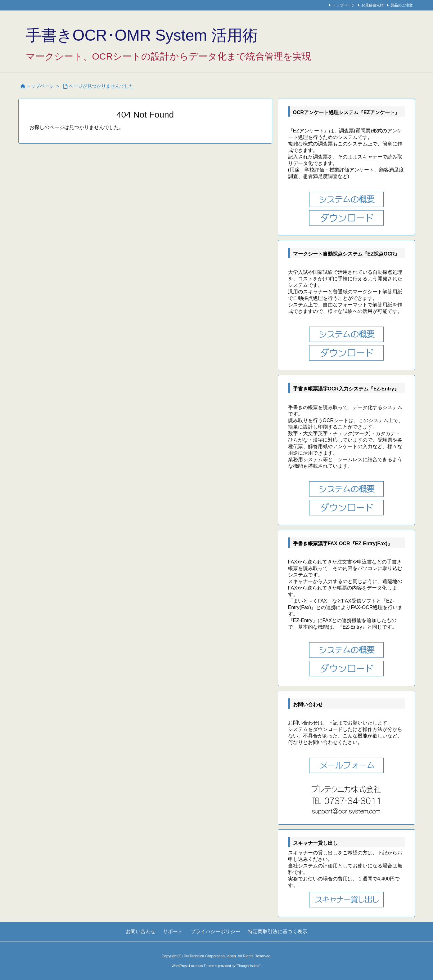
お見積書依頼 (372, 5)
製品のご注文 (402, 5)
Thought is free (248, 966)
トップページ (344, 5)
